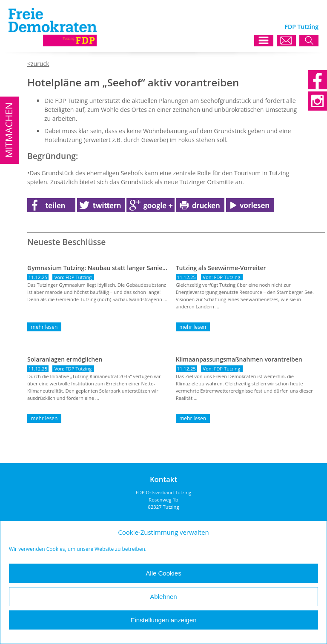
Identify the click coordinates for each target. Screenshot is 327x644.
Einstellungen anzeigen (163, 620)
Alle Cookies (163, 573)
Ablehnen (163, 597)
